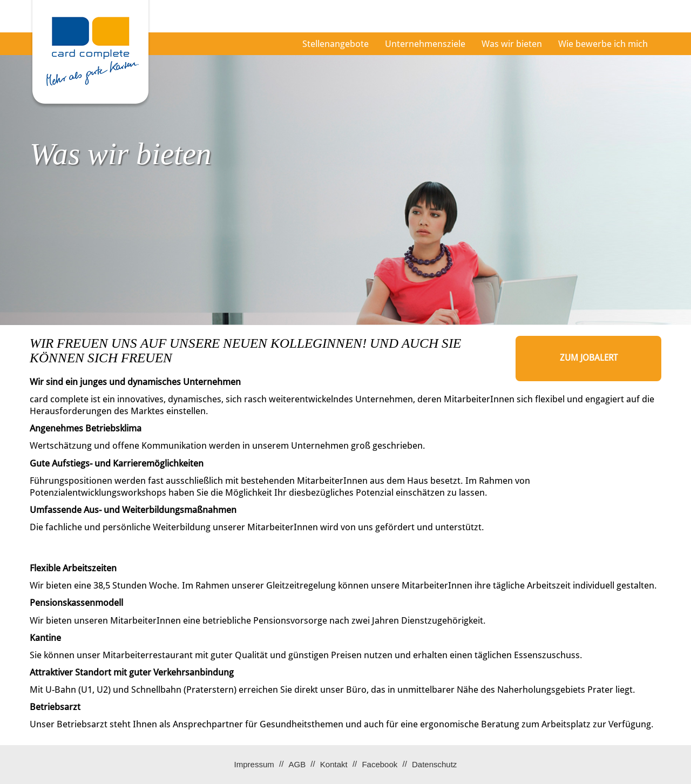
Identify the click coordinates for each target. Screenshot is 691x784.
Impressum (254, 764)
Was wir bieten (512, 44)
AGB (297, 764)
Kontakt (334, 764)
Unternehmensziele (425, 44)
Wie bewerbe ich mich (603, 44)
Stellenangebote (336, 44)
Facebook (380, 764)
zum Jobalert (589, 358)
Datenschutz (434, 764)
